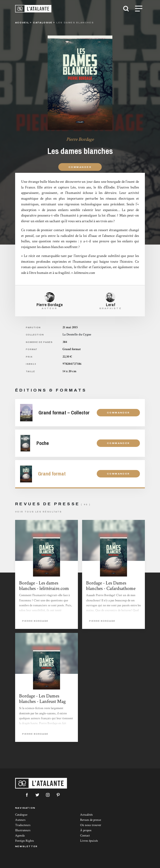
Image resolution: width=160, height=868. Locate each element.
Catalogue (21, 815)
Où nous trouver (91, 825)
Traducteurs (23, 825)
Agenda (20, 836)
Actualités (86, 815)
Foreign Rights (25, 841)
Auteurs (20, 820)
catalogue (43, 22)
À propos (86, 830)
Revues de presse (91, 820)
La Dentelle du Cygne (77, 335)
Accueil (22, 22)
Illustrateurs (23, 830)
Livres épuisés (89, 841)
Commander (80, 167)
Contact (85, 836)
